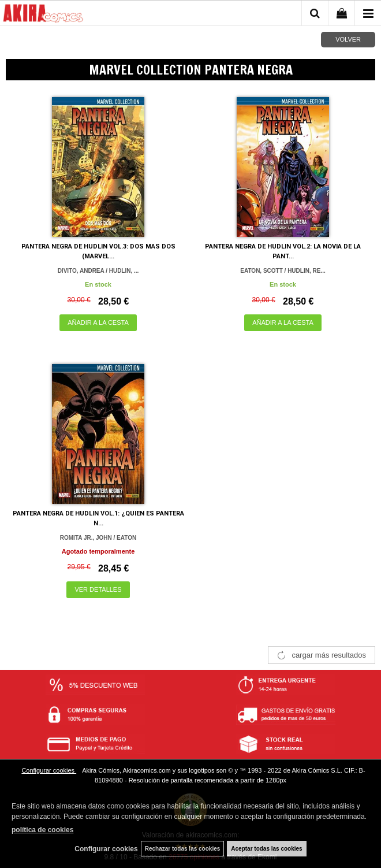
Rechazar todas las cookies (183, 849)
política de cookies (42, 830)
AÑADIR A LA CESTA (98, 322)
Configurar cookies (49, 770)
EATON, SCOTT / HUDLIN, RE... (283, 271)
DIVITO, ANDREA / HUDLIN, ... (98, 271)
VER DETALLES (98, 589)
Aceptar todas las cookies (266, 849)
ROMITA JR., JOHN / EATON (98, 538)
